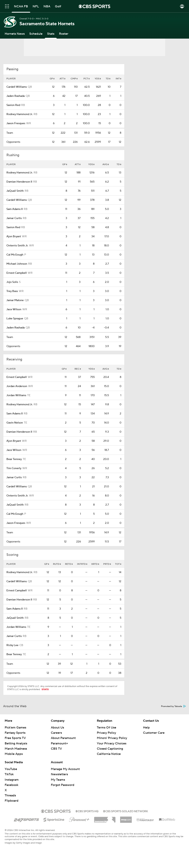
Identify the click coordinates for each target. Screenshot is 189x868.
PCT (87, 79)
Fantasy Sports (15, 733)
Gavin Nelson (15, 423)
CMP (74, 79)
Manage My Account (65, 769)
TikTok (9, 774)
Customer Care (154, 733)
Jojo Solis (12, 282)
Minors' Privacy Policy (112, 738)
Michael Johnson (17, 264)
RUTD (57, 564)
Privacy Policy (106, 733)
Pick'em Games (15, 728)
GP (52, 79)
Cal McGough (15, 255)
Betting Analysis (16, 743)
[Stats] (51, 34)
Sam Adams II (15, 209)
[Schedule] (36, 34)
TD (108, 79)
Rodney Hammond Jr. (20, 114)
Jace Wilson (14, 309)
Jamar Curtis (14, 218)
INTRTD (82, 564)
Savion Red (13, 105)
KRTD (95, 564)
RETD (69, 564)
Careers (56, 733)
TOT (118, 564)
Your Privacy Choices (112, 743)
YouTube (11, 769)
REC (78, 369)
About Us (57, 728)
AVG (106, 164)
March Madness (16, 749)
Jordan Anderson (17, 386)
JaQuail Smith (15, 191)
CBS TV (56, 749)
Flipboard (12, 801)
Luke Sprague (15, 319)
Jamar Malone (15, 300)
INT (118, 79)
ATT (62, 79)
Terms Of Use (107, 728)
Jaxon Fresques (16, 123)
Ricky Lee (12, 645)
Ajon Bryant (14, 236)
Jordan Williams (16, 395)
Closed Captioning (110, 749)
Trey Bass (12, 291)
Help (146, 728)
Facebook (11, 785)
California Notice (109, 754)
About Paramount (63, 738)
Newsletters (59, 774)
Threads (10, 795)
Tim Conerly (14, 468)
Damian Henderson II (19, 182)
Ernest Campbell (17, 273)
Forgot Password (63, 785)
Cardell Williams (17, 87)
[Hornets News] (15, 34)
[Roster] (64, 34)
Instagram (12, 780)
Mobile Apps (14, 754)
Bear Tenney (14, 459)
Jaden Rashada (16, 96)
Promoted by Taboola (173, 706)
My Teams (58, 780)
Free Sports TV (15, 738)
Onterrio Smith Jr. (17, 246)
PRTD (107, 564)
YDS (98, 79)
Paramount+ (59, 743)
